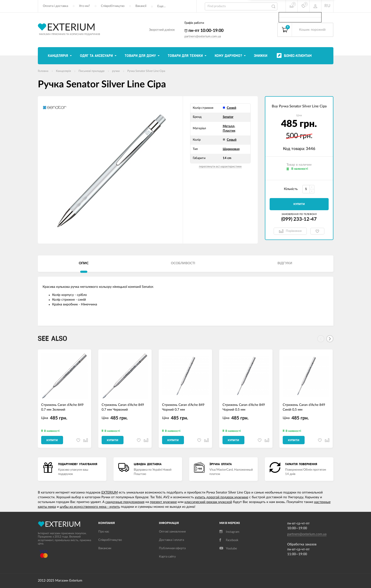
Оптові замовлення (172, 532)
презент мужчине (163, 502)
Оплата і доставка (55, 6)
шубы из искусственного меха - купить (90, 507)
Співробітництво (113, 6)
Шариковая (231, 149)
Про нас (104, 532)
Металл (229, 126)
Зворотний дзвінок (162, 30)
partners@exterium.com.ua (203, 37)
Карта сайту (167, 557)
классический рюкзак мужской (208, 502)
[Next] (330, 339)
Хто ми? (84, 6)
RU (327, 6)
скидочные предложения (125, 502)
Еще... (161, 6)
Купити (299, 204)
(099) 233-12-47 (299, 219)
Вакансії (141, 6)
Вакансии (105, 548)
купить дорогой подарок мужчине (222, 497)
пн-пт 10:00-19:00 (204, 31)
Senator (228, 117)
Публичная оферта (172, 548)
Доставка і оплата (171, 540)
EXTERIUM (110, 493)
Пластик (229, 131)
